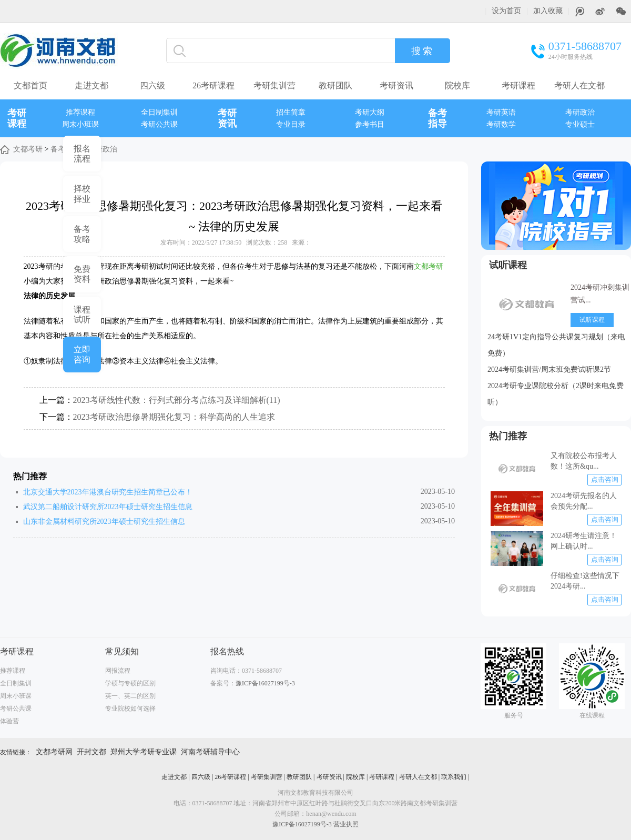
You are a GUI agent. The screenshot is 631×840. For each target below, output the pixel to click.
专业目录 (291, 124)
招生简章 (291, 112)
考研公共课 (159, 124)
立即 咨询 (82, 355)
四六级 (152, 85)
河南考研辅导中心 (210, 752)
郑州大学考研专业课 (144, 752)
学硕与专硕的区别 (130, 683)
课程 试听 (82, 315)
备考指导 (437, 118)
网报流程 (118, 671)
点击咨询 (605, 479)
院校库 (457, 85)
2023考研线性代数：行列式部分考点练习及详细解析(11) (177, 400)
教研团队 (335, 85)
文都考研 (28, 149)
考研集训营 (274, 85)
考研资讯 (396, 85)
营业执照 (346, 824)
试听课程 (508, 265)
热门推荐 (508, 436)
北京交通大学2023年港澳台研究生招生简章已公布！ (108, 492)
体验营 (9, 721)
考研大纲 (370, 112)
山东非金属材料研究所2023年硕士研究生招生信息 (104, 522)
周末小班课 (80, 124)
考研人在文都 (579, 85)
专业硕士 (580, 124)
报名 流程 (82, 154)
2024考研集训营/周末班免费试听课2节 (549, 370)
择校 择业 (82, 194)
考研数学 (501, 124)
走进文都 (91, 85)
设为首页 (506, 11)
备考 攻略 (82, 234)
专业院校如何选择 (130, 709)
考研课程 (518, 85)
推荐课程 (80, 112)
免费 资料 (82, 274)
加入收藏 (548, 11)
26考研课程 (213, 85)
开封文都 (91, 752)
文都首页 (30, 85)
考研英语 (501, 112)
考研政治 (580, 112)
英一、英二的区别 (130, 696)
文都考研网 (54, 752)
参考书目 (370, 124)
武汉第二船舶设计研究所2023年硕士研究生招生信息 (108, 507)
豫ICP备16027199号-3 (265, 683)
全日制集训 (159, 112)
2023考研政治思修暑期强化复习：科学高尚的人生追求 (174, 417)
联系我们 (454, 777)
